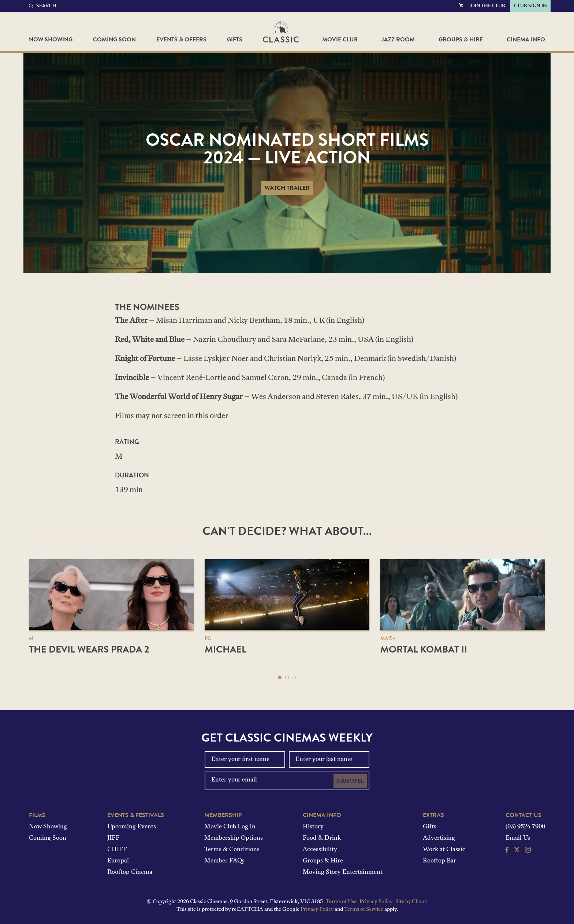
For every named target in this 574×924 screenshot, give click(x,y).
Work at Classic (444, 850)
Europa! (118, 861)
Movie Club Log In (230, 827)
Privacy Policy (376, 902)
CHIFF (117, 850)
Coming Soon (114, 40)
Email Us (518, 838)
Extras (433, 815)
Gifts (235, 40)
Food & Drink (322, 838)
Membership (223, 815)
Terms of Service (364, 910)
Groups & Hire (461, 40)
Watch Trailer (287, 188)
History (313, 827)
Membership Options (234, 838)
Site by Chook (411, 902)
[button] (280, 677)
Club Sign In (530, 6)
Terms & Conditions (232, 850)
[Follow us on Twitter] (517, 851)
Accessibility (320, 850)
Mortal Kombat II (424, 649)
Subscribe (350, 781)
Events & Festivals (136, 815)
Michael (225, 649)
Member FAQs (224, 861)
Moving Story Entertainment (343, 872)
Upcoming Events (132, 827)
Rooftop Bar (439, 861)
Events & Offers (181, 40)
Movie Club (340, 40)
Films (37, 815)
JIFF (113, 838)
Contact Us (523, 815)
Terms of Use (341, 902)
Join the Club (487, 6)
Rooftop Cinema (130, 872)
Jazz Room (398, 40)
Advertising (439, 838)
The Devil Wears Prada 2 (89, 649)
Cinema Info (526, 40)
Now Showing (51, 40)
